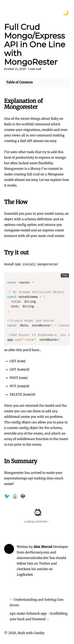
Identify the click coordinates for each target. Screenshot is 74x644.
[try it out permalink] (2, 253)
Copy (65, 275)
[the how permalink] (2, 202)
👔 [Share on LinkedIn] (15, 496)
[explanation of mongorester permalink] (2, 101)
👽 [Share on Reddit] (23, 496)
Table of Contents (19, 82)
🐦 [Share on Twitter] (7, 496)
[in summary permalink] (2, 461)
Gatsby (39, 633)
